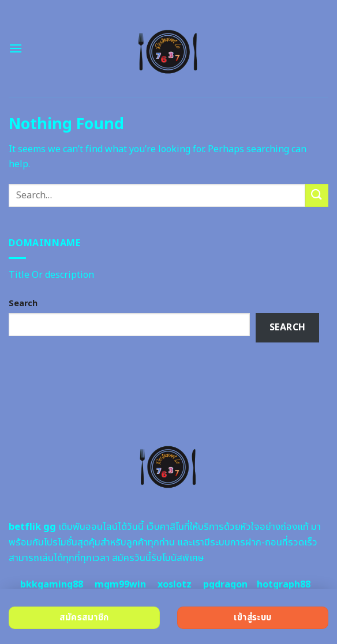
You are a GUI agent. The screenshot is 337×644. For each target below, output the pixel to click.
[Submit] (317, 195)
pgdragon (225, 585)
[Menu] (16, 48)
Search (23, 304)
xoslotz (175, 585)
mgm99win (120, 585)
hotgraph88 (284, 585)
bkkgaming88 (52, 585)
